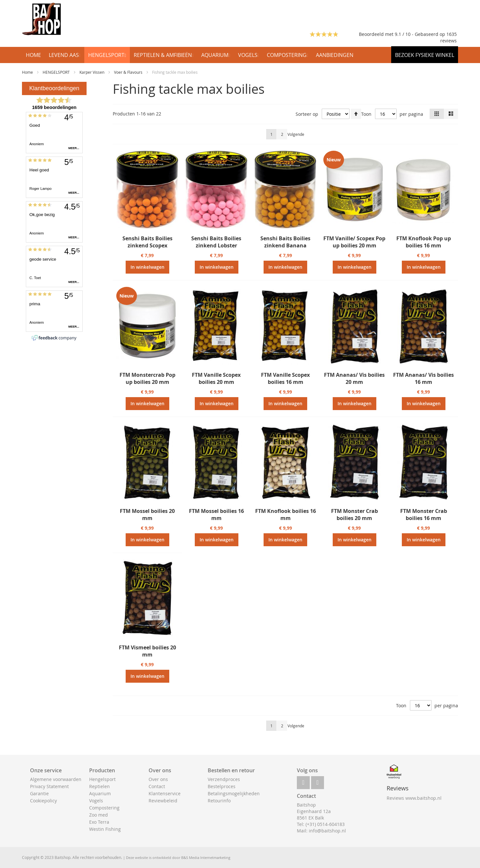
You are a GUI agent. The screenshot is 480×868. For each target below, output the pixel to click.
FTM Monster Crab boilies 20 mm (355, 515)
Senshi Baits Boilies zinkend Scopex (147, 242)
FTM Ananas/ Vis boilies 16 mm (423, 378)
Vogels (96, 801)
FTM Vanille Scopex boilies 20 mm (216, 378)
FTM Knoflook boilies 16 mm (286, 515)
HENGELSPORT (57, 72)
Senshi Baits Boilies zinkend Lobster (216, 242)
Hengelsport (102, 779)
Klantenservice (165, 793)
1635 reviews (449, 37)
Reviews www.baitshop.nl (414, 798)
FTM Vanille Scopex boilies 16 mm (285, 378)
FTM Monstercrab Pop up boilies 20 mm (147, 378)
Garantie (39, 793)
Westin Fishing (105, 829)
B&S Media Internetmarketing (206, 857)
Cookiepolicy (43, 801)
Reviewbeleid (163, 801)
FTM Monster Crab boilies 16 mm (424, 515)
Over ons (158, 779)
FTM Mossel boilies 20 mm (147, 515)
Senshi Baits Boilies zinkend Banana (285, 242)
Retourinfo (219, 801)
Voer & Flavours (129, 72)
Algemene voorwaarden (56, 779)
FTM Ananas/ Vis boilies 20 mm (354, 378)
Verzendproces (224, 779)
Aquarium (100, 793)
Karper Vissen (92, 72)
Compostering (104, 808)
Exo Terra (99, 822)
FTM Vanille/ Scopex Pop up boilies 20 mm (354, 242)
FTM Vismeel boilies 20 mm (147, 651)
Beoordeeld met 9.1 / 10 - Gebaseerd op (403, 34)
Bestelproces (222, 786)
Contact (157, 786)
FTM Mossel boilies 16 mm (216, 515)
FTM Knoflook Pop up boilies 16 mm (424, 242)
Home (28, 72)
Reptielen (99, 786)
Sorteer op (307, 114)
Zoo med (99, 815)
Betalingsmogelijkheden (234, 793)
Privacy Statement (49, 786)
